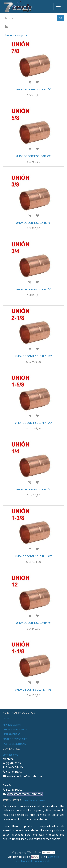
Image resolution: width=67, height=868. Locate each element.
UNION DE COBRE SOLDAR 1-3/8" (34, 556)
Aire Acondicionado (16, 729)
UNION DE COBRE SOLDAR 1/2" (33, 623)
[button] (8, 26)
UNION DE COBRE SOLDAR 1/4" (33, 490)
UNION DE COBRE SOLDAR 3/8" (33, 223)
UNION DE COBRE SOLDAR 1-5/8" (34, 423)
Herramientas (12, 734)
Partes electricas (14, 744)
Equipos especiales (15, 739)
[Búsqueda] (61, 18)
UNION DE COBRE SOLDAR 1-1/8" (34, 690)
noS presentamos (34, 801)
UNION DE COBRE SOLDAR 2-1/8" (34, 356)
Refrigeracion (12, 725)
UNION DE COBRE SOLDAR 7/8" (33, 89)
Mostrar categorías (16, 35)
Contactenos (10, 755)
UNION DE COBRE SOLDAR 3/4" (33, 290)
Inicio (6, 718)
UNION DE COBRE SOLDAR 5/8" (33, 156)
